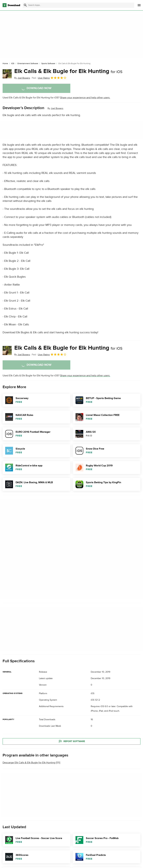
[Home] (5, 64)
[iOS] (13, 64)
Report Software (72, 741)
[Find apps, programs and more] (78, 5)
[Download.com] (11, 5)
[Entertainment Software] (28, 64)
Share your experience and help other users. (85, 98)
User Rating (52, 78)
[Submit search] (25, 5)
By (22, 78)
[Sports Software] (48, 64)
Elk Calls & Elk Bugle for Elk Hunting (68, 71)
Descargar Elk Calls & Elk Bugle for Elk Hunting (29, 763)
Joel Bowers (57, 108)
